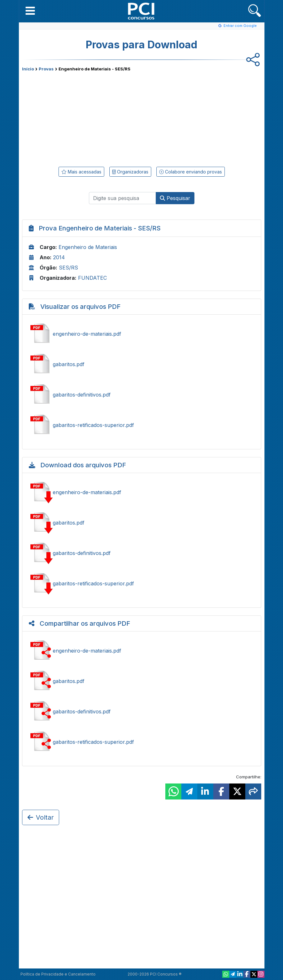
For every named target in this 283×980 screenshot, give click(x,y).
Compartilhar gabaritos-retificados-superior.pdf (142, 742)
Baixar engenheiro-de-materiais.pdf (142, 492)
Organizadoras (130, 172)
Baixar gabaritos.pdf (142, 523)
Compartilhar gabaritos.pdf (142, 681)
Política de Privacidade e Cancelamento (58, 974)
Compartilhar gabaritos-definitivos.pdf (142, 711)
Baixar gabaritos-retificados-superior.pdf (142, 583)
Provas (46, 69)
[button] (30, 11)
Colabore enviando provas (191, 172)
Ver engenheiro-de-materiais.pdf (142, 334)
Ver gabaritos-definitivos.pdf (142, 395)
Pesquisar (175, 198)
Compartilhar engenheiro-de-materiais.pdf (142, 651)
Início (28, 69)
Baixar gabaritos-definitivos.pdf (142, 553)
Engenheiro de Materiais (88, 247)
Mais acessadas (81, 172)
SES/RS (68, 268)
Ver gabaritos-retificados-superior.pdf (142, 425)
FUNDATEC (92, 278)
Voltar (41, 817)
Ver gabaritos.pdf (142, 364)
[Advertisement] (89, 118)
